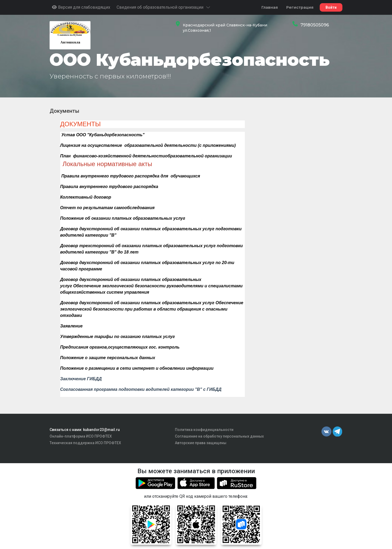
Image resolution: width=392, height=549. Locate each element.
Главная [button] (270, 7)
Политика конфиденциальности (204, 430)
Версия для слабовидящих (81, 7)
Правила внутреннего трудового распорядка (109, 187)
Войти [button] (331, 7)
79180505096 (315, 25)
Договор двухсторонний (87, 280)
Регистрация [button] (300, 7)
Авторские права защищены (201, 443)
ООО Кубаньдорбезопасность (190, 60)
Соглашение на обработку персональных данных (219, 436)
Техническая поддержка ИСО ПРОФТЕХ (85, 443)
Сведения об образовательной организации (164, 7)
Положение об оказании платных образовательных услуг (123, 218)
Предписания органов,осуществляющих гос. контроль (120, 347)
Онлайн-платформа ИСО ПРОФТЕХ (81, 436)
